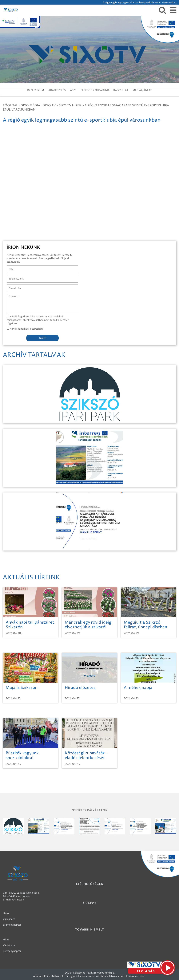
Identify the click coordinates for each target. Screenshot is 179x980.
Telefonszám (14, 277)
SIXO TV (49, 105)
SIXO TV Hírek (70, 105)
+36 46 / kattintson (19, 896)
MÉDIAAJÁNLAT (142, 90)
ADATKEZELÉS (57, 90)
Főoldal (10, 105)
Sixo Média (31, 105)
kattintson (18, 900)
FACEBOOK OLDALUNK (95, 90)
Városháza (9, 919)
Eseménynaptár (12, 925)
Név (9, 267)
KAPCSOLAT (121, 90)
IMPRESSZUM (36, 90)
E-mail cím (13, 286)
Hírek (6, 913)
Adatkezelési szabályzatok (48, 976)
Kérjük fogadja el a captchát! (25, 329)
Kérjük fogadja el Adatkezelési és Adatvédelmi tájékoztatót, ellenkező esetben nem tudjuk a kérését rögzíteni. (38, 320)
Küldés (42, 338)
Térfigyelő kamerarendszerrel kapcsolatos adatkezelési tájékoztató (105, 976)
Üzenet (11, 296)
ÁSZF (73, 90)
